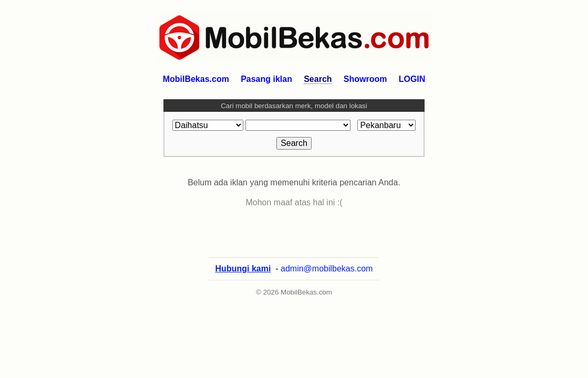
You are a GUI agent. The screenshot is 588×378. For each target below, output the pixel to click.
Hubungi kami (243, 279)
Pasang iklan (266, 79)
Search (318, 79)
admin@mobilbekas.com (327, 279)
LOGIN (412, 79)
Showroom (365, 79)
